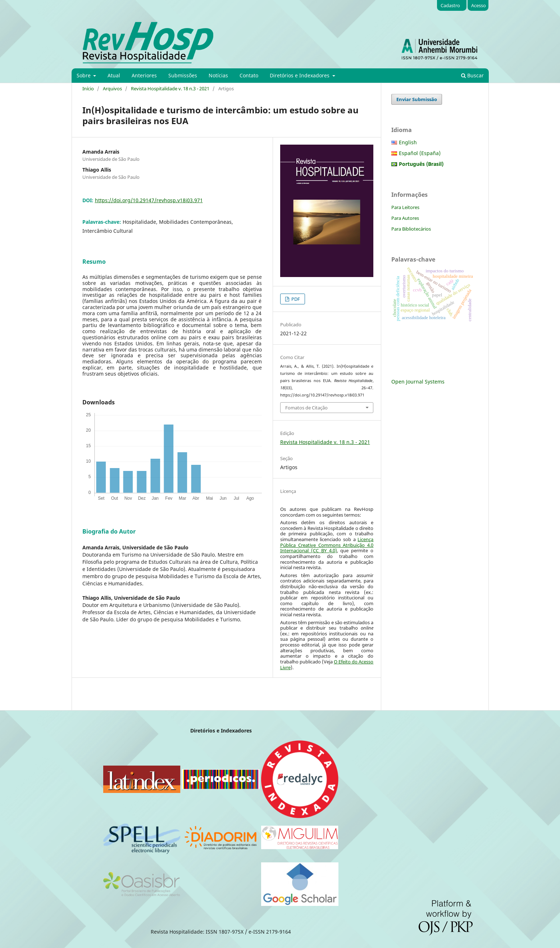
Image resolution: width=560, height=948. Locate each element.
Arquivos (112, 89)
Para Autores (405, 218)
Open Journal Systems (418, 382)
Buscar (472, 75)
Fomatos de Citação (306, 408)
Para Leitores (405, 207)
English (408, 142)
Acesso (479, 5)
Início (88, 89)
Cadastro (450, 5)
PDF (295, 299)
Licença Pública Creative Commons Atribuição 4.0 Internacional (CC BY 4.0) (327, 545)
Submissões (183, 75)
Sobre (84, 75)
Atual (114, 75)
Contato (249, 75)
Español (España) (420, 153)
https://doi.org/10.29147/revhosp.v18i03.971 (149, 200)
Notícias (218, 75)
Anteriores (144, 75)
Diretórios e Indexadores (300, 75)
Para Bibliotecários (411, 229)
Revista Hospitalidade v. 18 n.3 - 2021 (170, 89)
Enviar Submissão (417, 99)
